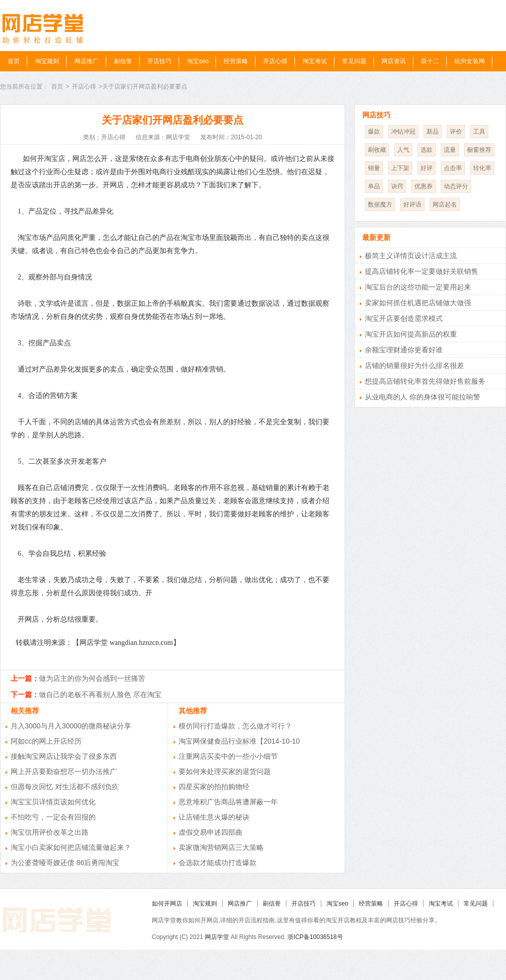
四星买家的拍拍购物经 (214, 787)
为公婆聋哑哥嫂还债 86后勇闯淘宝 (65, 863)
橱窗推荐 (479, 150)
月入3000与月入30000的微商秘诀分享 (71, 726)
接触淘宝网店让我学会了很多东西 (64, 756)
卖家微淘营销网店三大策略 (221, 847)
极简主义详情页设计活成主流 (411, 256)
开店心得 (275, 61)
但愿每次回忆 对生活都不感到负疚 (65, 787)
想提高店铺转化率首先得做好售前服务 (425, 381)
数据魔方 (380, 205)
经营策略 (236, 61)
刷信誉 (123, 61)
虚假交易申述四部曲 (210, 832)
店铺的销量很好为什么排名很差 (414, 365)
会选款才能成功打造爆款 (218, 863)
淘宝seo (198, 61)
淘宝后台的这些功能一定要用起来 (418, 287)
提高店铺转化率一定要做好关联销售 (421, 271)
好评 (427, 168)
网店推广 (87, 61)
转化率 (482, 168)
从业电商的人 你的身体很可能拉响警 (423, 397)
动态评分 (456, 186)
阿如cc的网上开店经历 (46, 741)
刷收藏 (377, 150)
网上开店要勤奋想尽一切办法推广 (64, 771)
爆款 (374, 132)
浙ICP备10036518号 (315, 937)
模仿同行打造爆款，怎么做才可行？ (235, 726)
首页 (14, 61)
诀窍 (397, 186)
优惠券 (424, 186)
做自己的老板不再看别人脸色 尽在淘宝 (100, 695)
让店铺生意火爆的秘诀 (214, 817)
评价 (456, 132)
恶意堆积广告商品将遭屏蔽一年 (228, 802)
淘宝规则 (47, 61)
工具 (479, 132)
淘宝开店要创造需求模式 (404, 318)
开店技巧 (159, 61)
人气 (403, 150)
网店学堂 (217, 937)
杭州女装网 (470, 61)
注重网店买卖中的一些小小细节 (228, 756)
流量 (450, 150)
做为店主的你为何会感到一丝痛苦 (92, 678)
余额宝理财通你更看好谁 (404, 350)
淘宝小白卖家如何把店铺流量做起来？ (71, 847)
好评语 (412, 205)
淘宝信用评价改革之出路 (50, 832)
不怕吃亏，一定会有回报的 (53, 817)
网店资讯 (394, 61)
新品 (433, 132)
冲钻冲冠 (403, 132)
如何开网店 (167, 904)
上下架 (400, 168)
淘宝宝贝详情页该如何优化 (53, 802)
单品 (374, 186)
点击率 (453, 168)
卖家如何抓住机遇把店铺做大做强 (418, 303)
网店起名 (445, 205)
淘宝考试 (315, 61)
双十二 (430, 61)
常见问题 (354, 61)
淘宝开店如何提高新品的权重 (411, 334)
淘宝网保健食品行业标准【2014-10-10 (239, 741)
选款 (427, 150)
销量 (374, 168)
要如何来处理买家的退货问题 (225, 771)
